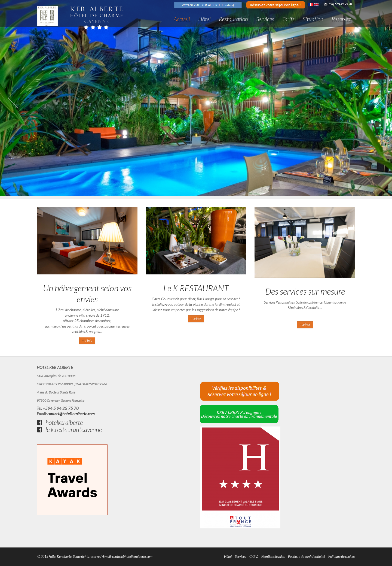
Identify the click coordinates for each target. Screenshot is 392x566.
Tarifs (288, 19)
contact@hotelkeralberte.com (71, 414)
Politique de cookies (342, 557)
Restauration (233, 19)
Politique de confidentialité (307, 557)
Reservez (341, 19)
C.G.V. (254, 557)
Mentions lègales (273, 557)
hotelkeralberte (60, 422)
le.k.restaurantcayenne (69, 429)
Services (265, 19)
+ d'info (87, 340)
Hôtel (204, 19)
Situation (313, 19)
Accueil (182, 19)
